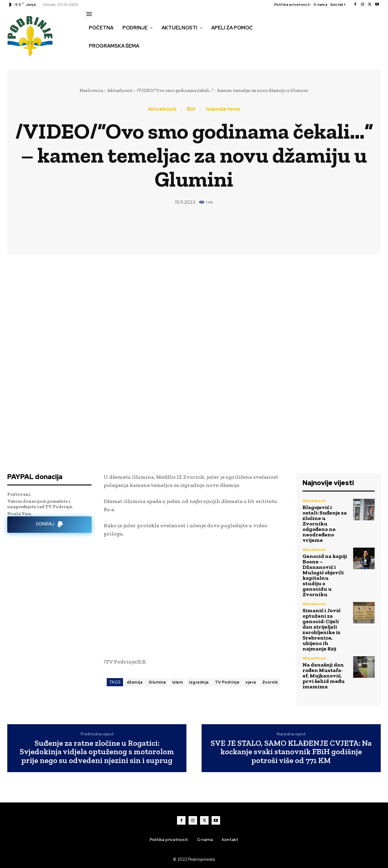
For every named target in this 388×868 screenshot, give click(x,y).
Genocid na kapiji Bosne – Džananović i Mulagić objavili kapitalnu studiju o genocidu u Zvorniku (325, 575)
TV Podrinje (227, 682)
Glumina (157, 682)
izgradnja (199, 682)
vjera (251, 682)
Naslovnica (91, 90)
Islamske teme (223, 109)
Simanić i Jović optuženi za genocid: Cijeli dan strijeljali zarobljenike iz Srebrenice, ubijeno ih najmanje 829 (321, 630)
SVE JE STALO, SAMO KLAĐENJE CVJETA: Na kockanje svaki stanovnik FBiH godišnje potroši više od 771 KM (291, 752)
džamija (135, 682)
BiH (191, 109)
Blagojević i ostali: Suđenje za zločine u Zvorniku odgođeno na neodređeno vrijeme (325, 524)
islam (178, 682)
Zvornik (270, 682)
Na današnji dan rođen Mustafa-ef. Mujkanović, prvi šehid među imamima (324, 676)
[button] (93, 59)
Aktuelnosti (120, 90)
